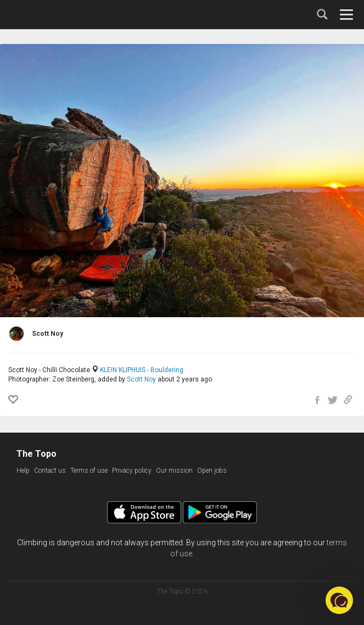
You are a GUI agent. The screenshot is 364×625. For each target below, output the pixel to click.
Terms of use (89, 471)
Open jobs (212, 471)
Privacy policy (132, 471)
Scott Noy (141, 379)
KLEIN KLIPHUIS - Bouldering (142, 370)
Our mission (174, 471)
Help (23, 471)
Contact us (50, 471)
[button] (339, 600)
